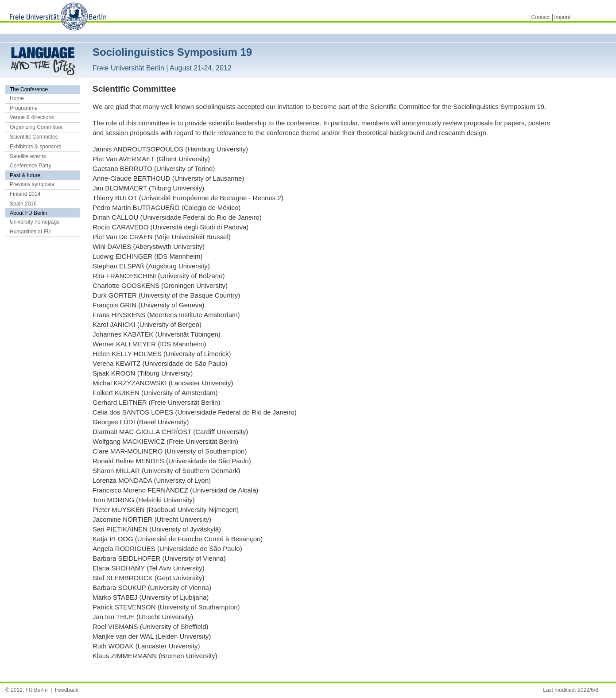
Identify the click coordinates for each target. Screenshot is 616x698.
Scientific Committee (34, 137)
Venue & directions (32, 117)
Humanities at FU (30, 232)
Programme (24, 108)
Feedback (67, 690)
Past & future (25, 175)
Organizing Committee (36, 127)
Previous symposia (32, 184)
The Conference (29, 89)
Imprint (562, 17)
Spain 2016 (23, 204)
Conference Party (30, 166)
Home (17, 98)
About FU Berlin (29, 213)
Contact (540, 17)
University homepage (35, 222)
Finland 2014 (25, 194)
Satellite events (28, 156)
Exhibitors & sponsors (35, 147)
